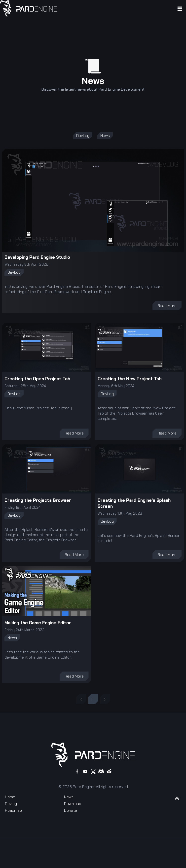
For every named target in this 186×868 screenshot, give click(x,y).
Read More (167, 306)
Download (73, 804)
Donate (71, 810)
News (105, 136)
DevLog (83, 136)
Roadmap (13, 810)
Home (10, 797)
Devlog (11, 804)
